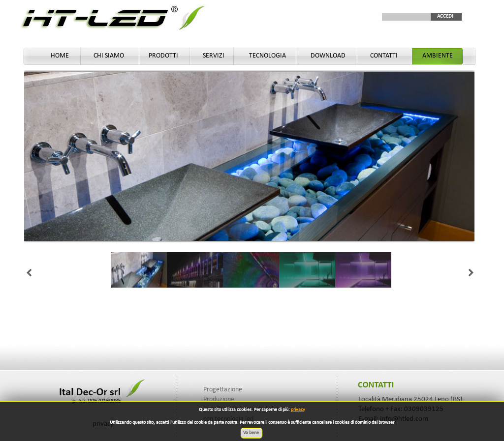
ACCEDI (445, 16)
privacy (298, 410)
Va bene (252, 433)
